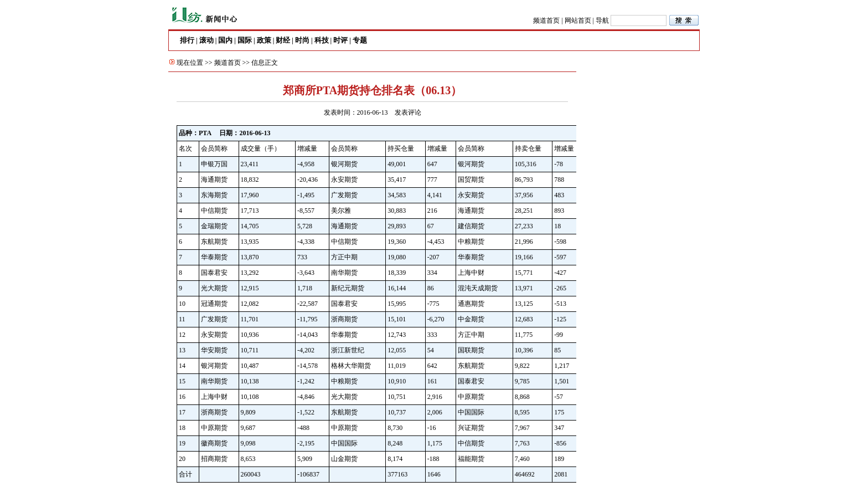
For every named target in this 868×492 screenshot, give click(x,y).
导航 (602, 20)
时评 (340, 40)
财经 (283, 40)
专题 (360, 40)
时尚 (302, 40)
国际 (245, 40)
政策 (264, 40)
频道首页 (546, 20)
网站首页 (578, 20)
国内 (225, 40)
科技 (322, 40)
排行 (187, 40)
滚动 (206, 40)
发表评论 (408, 112)
